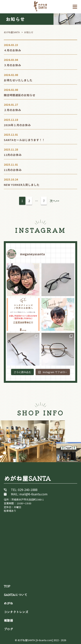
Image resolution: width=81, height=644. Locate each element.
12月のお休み (13, 155)
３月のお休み (12, 65)
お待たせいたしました (18, 80)
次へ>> (54, 201)
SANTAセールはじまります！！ (24, 140)
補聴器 (8, 620)
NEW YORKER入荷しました (22, 185)
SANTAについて (16, 595)
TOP (7, 586)
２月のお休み (12, 110)
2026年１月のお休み (17, 125)
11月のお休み (13, 170)
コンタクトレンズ (16, 612)
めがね (8, 603)
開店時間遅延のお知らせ (19, 95)
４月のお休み (12, 50)
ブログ (8, 629)
